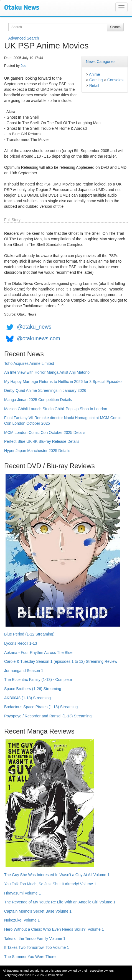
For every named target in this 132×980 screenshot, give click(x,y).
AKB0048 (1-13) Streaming (27, 698)
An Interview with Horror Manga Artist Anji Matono (47, 372)
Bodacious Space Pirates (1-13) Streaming (41, 707)
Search (115, 27)
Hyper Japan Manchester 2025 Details (37, 451)
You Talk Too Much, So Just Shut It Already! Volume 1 (50, 884)
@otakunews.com (39, 338)
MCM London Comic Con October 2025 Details (45, 432)
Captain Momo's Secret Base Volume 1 (38, 911)
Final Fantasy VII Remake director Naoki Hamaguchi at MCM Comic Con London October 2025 (63, 421)
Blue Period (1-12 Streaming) (29, 634)
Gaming (96, 80)
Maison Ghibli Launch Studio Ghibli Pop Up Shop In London (56, 409)
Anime (95, 74)
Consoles (115, 80)
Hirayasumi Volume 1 (22, 893)
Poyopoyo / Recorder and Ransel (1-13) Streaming (48, 716)
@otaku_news (34, 327)
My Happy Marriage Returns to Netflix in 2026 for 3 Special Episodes (63, 382)
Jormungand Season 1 (24, 671)
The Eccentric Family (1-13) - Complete (38, 680)
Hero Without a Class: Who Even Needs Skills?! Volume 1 (54, 929)
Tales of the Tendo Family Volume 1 (35, 939)
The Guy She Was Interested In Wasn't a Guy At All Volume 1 (57, 875)
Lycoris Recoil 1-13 (21, 643)
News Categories (101, 62)
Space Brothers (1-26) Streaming (33, 689)
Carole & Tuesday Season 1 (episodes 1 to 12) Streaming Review (61, 661)
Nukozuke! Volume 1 (22, 920)
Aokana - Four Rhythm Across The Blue (38, 652)
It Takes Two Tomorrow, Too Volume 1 (37, 947)
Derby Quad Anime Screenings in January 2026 (45, 390)
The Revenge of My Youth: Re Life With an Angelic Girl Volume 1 (60, 902)
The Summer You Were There (30, 957)
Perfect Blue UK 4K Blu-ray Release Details (42, 441)
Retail (94, 85)
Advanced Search (24, 38)
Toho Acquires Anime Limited (29, 363)
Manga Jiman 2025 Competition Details (38, 400)
